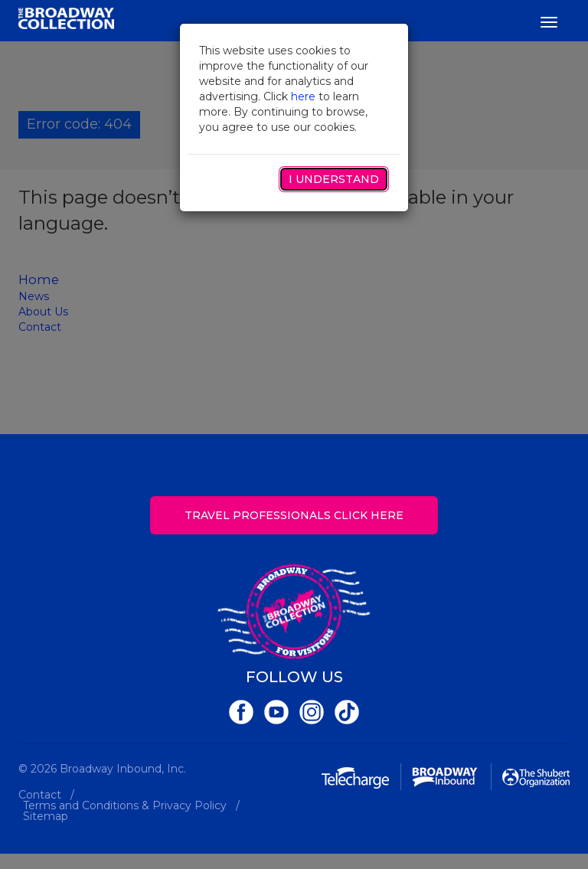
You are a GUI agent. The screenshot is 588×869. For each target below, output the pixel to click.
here (303, 96)
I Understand (334, 179)
